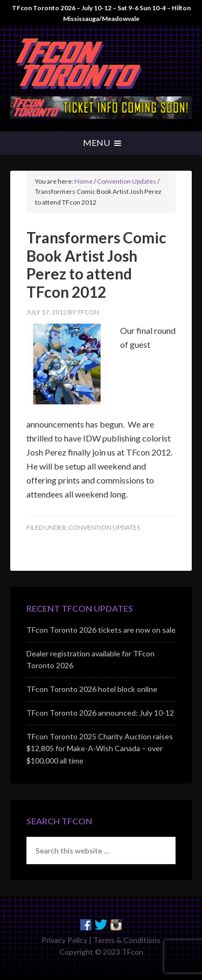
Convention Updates (104, 527)
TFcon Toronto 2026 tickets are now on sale (101, 630)
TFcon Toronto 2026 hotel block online (92, 689)
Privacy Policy (64, 940)
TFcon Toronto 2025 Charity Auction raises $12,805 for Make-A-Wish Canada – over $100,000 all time (100, 749)
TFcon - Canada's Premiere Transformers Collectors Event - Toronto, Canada (101, 64)
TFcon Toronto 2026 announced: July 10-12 (100, 713)
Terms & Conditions (127, 940)
